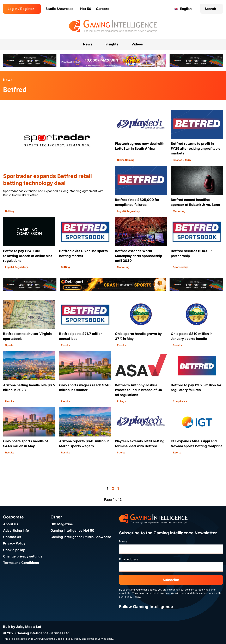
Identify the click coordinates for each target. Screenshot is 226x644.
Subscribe (171, 580)
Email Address (129, 559)
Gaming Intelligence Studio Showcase (81, 537)
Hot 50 (86, 9)
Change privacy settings (23, 556)
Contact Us (12, 537)
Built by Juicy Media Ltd (22, 627)
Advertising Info (16, 531)
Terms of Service (97, 639)
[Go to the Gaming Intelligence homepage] (113, 26)
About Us (11, 524)
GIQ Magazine (62, 524)
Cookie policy (14, 550)
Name (123, 541)
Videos (137, 44)
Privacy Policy (14, 543)
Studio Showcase (59, 9)
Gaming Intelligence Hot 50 (72, 531)
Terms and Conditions (21, 563)
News (8, 80)
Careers (103, 9)
